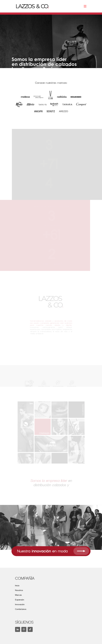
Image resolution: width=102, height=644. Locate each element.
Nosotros (19, 590)
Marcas (18, 595)
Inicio (17, 586)
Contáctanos (21, 609)
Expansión (20, 600)
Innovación (20, 605)
